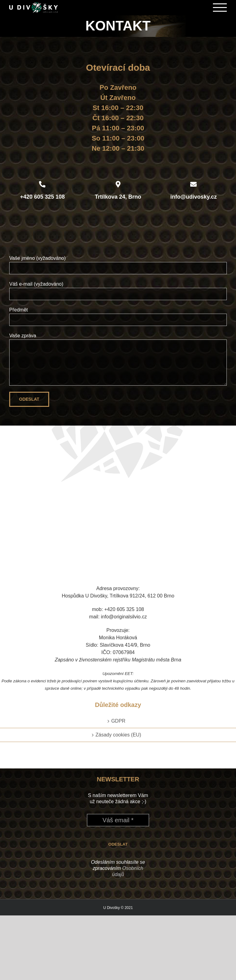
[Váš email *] (118, 820)
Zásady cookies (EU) (118, 735)
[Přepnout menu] (220, 8)
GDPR (118, 721)
